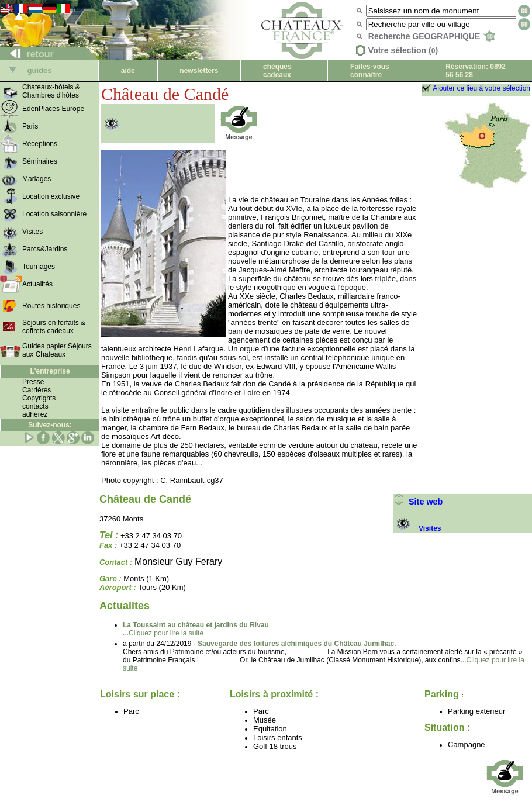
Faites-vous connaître (370, 71)
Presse (33, 382)
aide (128, 71)
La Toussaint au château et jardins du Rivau (196, 625)
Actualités (37, 284)
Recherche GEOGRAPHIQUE (432, 36)
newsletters (199, 71)
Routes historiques (51, 306)
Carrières (37, 390)
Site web (418, 502)
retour (27, 54)
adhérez (35, 414)
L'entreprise (50, 371)
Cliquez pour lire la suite (166, 633)
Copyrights (39, 398)
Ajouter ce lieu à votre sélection (481, 88)
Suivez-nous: (50, 425)
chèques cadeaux (277, 71)
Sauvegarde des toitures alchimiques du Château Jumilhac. (297, 644)
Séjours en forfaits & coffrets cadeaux (54, 327)
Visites (417, 528)
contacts (35, 406)
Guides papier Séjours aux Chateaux (57, 350)
